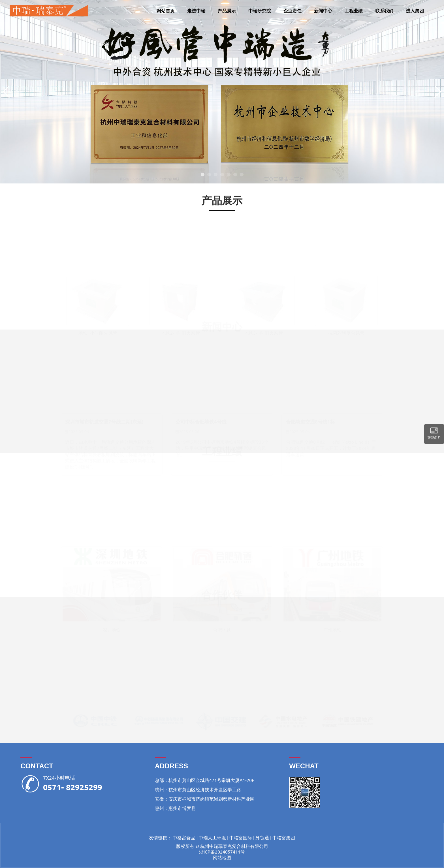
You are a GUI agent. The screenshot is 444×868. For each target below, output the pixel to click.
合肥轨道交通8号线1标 (310, 419)
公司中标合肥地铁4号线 (201, 419)
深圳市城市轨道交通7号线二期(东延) (104, 419)
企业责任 (293, 11)
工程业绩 (354, 11)
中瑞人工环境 (212, 837)
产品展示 (227, 11)
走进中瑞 (196, 11)
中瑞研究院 (260, 11)
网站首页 (166, 11)
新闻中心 (323, 11)
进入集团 (415, 11)
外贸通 (262, 837)
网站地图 (222, 857)
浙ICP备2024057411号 (222, 852)
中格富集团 (284, 837)
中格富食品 (184, 837)
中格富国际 (241, 837)
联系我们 (384, 11)
